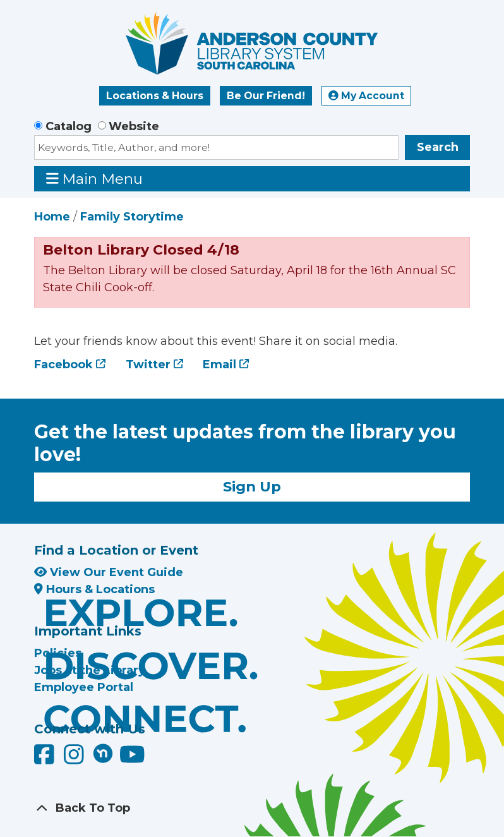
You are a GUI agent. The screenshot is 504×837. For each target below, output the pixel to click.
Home (52, 217)
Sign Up (252, 486)
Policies (58, 653)
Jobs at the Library (90, 670)
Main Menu (95, 178)
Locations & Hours (155, 96)
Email (219, 364)
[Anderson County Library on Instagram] (75, 759)
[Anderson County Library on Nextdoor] (103, 753)
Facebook (63, 364)
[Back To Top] (252, 808)
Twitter (148, 364)
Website (134, 126)
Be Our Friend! (266, 96)
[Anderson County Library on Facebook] (46, 759)
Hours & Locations (94, 589)
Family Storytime (132, 217)
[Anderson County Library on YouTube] (132, 759)
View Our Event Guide (109, 572)
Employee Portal (84, 687)
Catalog (69, 126)
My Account (366, 96)
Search (438, 147)
